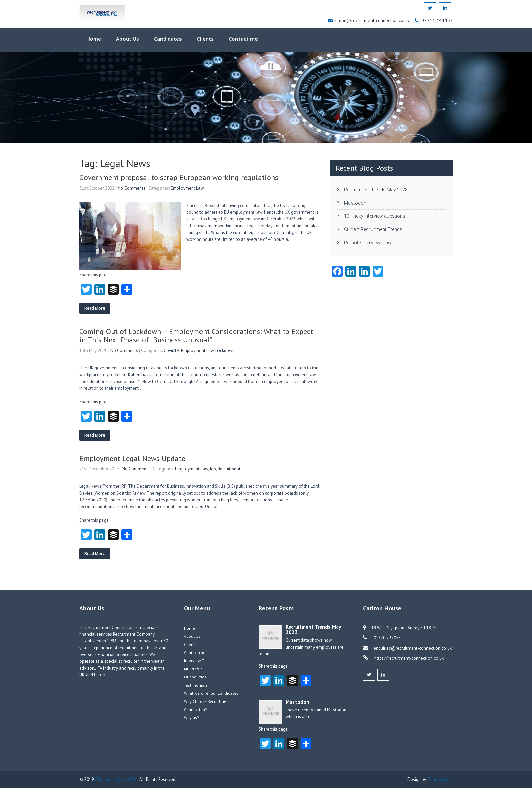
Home (94, 39)
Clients (205, 39)
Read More (95, 308)
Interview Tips (197, 661)
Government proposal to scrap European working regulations (179, 177)
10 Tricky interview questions (375, 216)
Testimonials (196, 685)
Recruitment (229, 469)
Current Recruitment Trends (373, 229)
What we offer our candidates (211, 693)
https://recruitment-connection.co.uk (408, 658)
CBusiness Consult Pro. (117, 779)
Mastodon (355, 203)
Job (213, 469)
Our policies (195, 677)
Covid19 (171, 351)
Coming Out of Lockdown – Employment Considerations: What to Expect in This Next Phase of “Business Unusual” (196, 335)
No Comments (131, 188)
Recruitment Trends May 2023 (376, 190)
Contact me (243, 39)
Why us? (192, 718)
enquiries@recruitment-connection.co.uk (413, 648)
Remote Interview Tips (367, 243)
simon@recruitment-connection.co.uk (372, 20)
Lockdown (225, 351)
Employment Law (187, 188)
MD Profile (193, 669)
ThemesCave (440, 779)
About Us (128, 39)
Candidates (168, 39)
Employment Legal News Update (132, 458)
